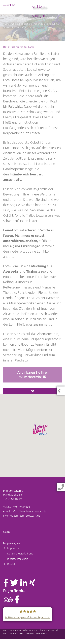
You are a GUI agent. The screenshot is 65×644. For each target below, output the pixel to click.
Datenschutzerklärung (20, 553)
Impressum (14, 548)
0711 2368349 (21, 507)
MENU (8, 5)
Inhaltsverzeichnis (18, 559)
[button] (41, 430)
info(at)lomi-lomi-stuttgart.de (29, 511)
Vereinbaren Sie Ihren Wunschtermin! (33, 374)
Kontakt (12, 564)
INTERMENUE (41, 633)
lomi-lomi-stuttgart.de (27, 515)
